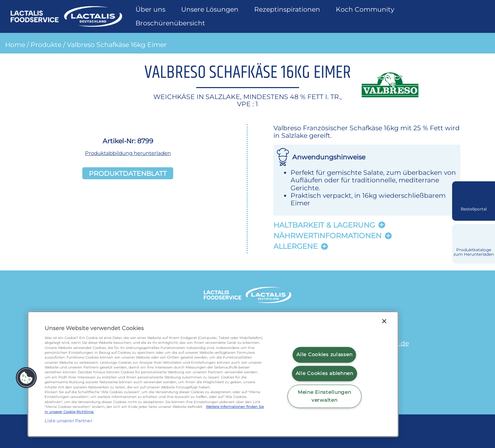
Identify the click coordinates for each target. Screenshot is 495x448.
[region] (213, 374)
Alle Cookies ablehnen (325, 373)
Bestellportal (474, 209)
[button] (26, 378)
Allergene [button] (296, 246)
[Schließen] (384, 321)
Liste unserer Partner (68, 421)
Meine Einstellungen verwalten (325, 396)
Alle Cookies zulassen (324, 355)
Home (15, 45)
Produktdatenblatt (128, 173)
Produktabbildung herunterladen (128, 153)
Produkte (46, 45)
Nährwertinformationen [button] (327, 236)
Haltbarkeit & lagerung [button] (324, 225)
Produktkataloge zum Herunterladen (474, 252)
